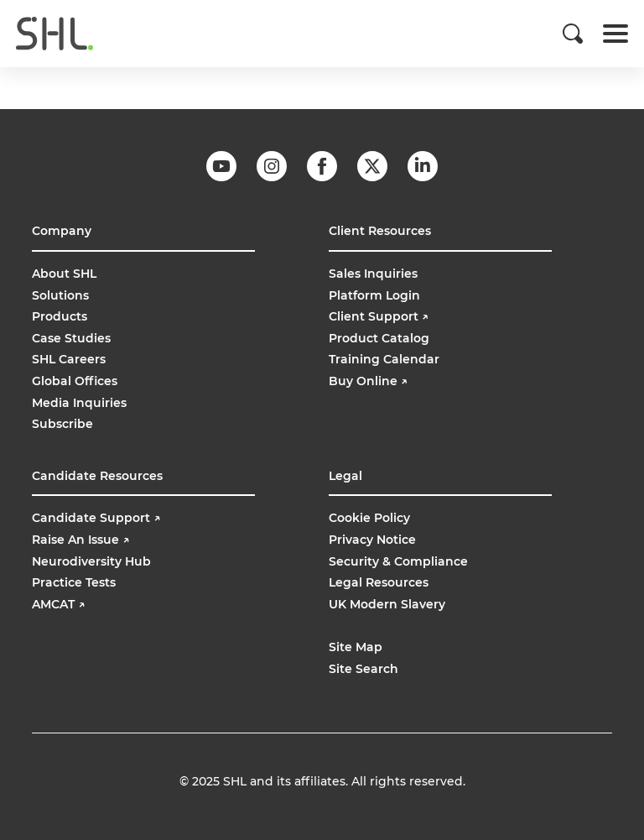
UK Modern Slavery (387, 604)
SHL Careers (69, 359)
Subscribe (62, 424)
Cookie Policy (369, 518)
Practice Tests (74, 582)
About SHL (64, 274)
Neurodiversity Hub (91, 561)
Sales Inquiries (373, 274)
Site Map (356, 647)
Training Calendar (384, 359)
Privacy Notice (372, 540)
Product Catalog (379, 338)
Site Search (364, 669)
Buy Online (370, 381)
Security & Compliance (398, 561)
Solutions (60, 295)
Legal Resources (379, 582)
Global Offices (75, 381)
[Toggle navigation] (615, 34)
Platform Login (374, 295)
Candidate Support (96, 518)
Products (60, 316)
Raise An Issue (80, 540)
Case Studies (71, 338)
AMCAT (58, 604)
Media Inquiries (79, 403)
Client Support (379, 316)
